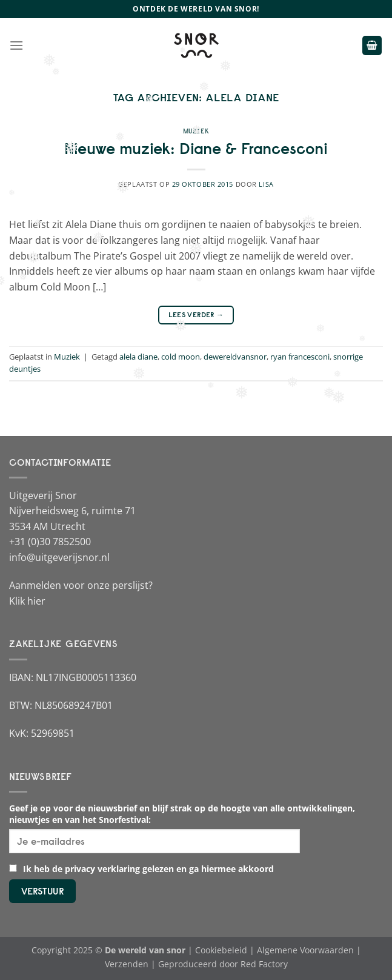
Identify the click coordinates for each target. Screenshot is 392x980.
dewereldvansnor (235, 357)
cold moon (181, 357)
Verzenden (127, 964)
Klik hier (27, 601)
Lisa (266, 184)
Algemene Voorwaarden (305, 950)
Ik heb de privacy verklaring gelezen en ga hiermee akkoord (141, 869)
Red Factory (264, 964)
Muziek (196, 131)
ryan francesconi (300, 357)
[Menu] (16, 45)
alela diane (138, 357)
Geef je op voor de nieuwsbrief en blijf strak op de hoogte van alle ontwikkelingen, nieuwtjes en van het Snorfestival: (182, 814)
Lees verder (196, 314)
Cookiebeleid (221, 950)
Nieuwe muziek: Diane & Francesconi (196, 149)
